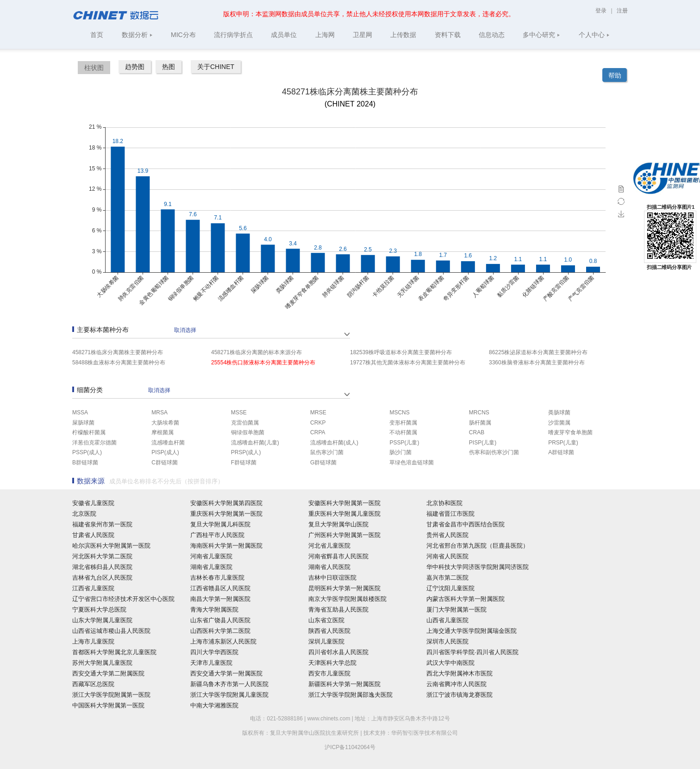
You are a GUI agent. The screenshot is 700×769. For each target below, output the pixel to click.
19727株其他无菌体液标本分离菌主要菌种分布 (408, 363)
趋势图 (135, 67)
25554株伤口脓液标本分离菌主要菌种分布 (263, 363)
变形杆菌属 (403, 423)
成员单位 (284, 35)
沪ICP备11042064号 (350, 747)
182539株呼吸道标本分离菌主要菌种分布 (401, 352)
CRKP (318, 423)
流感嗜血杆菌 (168, 443)
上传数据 (403, 35)
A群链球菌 (561, 452)
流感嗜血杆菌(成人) (334, 443)
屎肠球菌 (83, 423)
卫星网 (362, 35)
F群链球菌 (244, 463)
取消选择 (185, 330)
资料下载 (448, 35)
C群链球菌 (165, 463)
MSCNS (399, 413)
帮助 (615, 75)
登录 (602, 11)
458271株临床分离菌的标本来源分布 (256, 352)
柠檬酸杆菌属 (89, 432)
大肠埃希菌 (165, 423)
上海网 (325, 35)
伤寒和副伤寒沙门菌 (494, 452)
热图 (169, 67)
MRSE (318, 413)
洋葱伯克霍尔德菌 (94, 443)
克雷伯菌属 (245, 423)
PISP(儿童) (483, 443)
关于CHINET (216, 67)
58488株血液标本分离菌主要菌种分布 (119, 363)
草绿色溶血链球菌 (412, 463)
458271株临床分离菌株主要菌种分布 (118, 352)
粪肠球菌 (559, 413)
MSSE (239, 413)
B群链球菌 (85, 463)
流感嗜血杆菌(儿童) (255, 443)
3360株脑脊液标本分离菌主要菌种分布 (537, 363)
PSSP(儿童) (404, 443)
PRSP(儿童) (563, 443)
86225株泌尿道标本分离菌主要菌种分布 (538, 352)
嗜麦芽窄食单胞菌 (570, 432)
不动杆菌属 (403, 432)
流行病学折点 (233, 35)
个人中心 (594, 35)
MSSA (80, 413)
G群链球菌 (323, 463)
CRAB (477, 432)
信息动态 (492, 35)
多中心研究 (541, 35)
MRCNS (479, 413)
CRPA (318, 432)
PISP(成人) (165, 452)
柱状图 (94, 68)
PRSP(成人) (246, 452)
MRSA (159, 413)
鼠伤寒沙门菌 (327, 452)
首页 (97, 35)
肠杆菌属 (480, 423)
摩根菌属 (162, 432)
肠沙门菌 (400, 452)
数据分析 (137, 35)
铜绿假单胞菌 (248, 432)
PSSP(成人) (87, 452)
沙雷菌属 (559, 423)
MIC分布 (183, 35)
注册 (622, 11)
